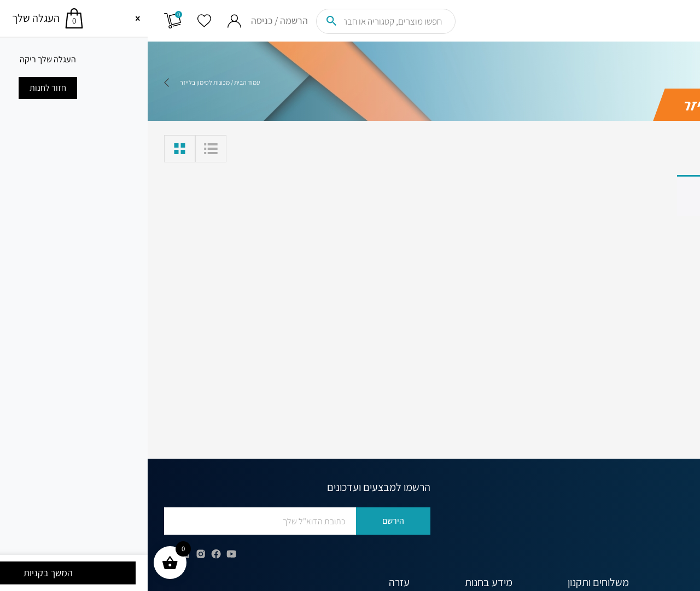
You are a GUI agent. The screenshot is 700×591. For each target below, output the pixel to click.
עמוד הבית (99, 82)
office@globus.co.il (634, 546)
